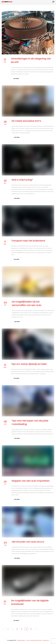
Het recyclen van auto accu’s (28, 542)
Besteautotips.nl (21, 640)
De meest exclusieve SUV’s (26, 121)
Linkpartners (46, 640)
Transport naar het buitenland (28, 241)
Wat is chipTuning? (22, 180)
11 (31, 629)
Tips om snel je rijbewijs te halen (29, 364)
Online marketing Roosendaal (34, 640)
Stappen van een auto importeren (31, 481)
